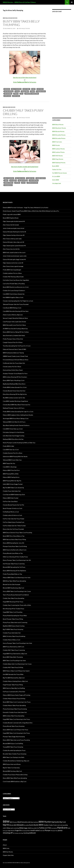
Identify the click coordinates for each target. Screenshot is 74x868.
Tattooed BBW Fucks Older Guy (12, 460)
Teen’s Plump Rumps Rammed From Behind (16, 595)
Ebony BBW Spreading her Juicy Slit (13, 543)
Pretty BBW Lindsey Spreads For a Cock (15, 387)
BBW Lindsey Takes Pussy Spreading (14, 716)
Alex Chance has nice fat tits (11, 249)
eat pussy (40, 89)
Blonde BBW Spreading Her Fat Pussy (14, 567)
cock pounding (64, 825)
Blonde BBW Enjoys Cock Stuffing (13, 743)
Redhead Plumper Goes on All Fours (14, 408)
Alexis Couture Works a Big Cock (13, 315)
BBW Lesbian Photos (58, 152)
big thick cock (20, 178)
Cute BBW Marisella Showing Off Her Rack (16, 311)
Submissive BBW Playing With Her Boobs (15, 456)
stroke (17, 183)
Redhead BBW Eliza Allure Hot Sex (13, 439)
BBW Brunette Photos (59, 138)
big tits (6, 825)
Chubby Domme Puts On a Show (13, 453)
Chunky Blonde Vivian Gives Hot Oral (14, 391)
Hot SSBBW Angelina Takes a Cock (13, 297)
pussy (60, 830)
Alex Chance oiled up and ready (12, 239)
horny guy (5, 831)
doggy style (27, 828)
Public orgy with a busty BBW (12, 214)
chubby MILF (30, 178)
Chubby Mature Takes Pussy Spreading (14, 705)
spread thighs (9, 183)
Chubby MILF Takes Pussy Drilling (23, 112)
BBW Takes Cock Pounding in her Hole (14, 660)
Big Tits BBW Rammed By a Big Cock (14, 678)
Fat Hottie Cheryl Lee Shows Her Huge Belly (16, 280)
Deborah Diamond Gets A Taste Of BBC (15, 349)
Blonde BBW (13, 825)
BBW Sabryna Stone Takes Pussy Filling (14, 539)
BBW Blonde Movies (9, 107)
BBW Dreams (13, 822)
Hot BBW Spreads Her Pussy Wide (13, 674)
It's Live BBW (56, 176)
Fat (38, 828)
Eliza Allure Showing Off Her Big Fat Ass (15, 394)
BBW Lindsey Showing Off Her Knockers (15, 377)
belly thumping (16, 89)
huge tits (18, 830)
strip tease (16, 96)
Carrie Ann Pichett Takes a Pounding (14, 284)
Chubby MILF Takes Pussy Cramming (14, 650)
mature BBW (8, 94)
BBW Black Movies (58, 125)
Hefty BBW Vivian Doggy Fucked (13, 484)
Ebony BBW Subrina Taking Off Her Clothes (16, 332)
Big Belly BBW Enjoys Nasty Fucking (14, 626)
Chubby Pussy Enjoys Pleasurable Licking (15, 775)
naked (16, 94)
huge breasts (11, 831)
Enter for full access (25, 82)
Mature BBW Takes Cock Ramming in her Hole (17, 577)
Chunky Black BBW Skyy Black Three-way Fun (17, 405)
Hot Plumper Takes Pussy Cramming (14, 564)
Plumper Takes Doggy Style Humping (14, 737)
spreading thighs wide (32, 94)
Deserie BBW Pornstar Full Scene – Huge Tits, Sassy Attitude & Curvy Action (26, 208)
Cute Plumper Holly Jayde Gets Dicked (14, 322)
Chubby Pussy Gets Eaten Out (12, 491)
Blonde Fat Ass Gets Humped (12, 584)
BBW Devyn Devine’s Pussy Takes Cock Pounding (17, 533)
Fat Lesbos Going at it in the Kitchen (14, 432)
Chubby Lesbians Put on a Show (12, 273)
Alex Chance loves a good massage (13, 266)
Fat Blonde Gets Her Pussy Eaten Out (14, 363)
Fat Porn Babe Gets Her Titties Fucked (14, 526)
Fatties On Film (57, 169)
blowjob (20, 825)
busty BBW (27, 89)
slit (22, 94)
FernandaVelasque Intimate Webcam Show (16, 360)
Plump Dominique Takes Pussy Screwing (15, 709)
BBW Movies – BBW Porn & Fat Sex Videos (19, 2)
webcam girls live (27, 863)
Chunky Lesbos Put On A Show (12, 367)
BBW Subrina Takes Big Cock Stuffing (14, 688)
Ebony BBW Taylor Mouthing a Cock (14, 380)
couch (12, 828)
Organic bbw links (8, 855)
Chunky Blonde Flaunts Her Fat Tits (13, 505)
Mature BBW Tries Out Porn (11, 470)
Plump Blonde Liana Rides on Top (13, 553)
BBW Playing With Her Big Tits (12, 481)
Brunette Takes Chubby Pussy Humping (15, 754)
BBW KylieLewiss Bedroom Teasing (13, 353)
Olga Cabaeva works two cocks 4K (13, 263)
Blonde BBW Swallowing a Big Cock (13, 588)
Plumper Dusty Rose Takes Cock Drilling (15, 546)
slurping (16, 833)
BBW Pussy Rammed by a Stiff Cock (13, 647)
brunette (26, 825)
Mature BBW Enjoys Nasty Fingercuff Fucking (17, 695)
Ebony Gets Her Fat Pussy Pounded (13, 529)
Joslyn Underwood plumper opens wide (15, 256)
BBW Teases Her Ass (9, 463)
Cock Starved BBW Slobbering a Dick (14, 495)
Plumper (48, 830)
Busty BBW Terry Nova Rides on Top (14, 536)
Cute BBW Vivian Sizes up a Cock (13, 429)
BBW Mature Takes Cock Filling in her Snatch (16, 671)
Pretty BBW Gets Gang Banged (12, 270)
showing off (8, 833)
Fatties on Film (9, 91)
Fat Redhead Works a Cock (11, 512)
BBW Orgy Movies (58, 159)
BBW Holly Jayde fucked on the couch (14, 252)
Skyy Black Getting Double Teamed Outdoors (16, 425)
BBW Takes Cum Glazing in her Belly (14, 757)
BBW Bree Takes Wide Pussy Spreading (14, 581)
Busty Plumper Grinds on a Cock (13, 508)
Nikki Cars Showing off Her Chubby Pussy (15, 557)
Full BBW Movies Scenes (60, 173)
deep (34, 89)
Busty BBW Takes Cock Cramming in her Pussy (17, 702)
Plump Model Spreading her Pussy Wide (15, 616)
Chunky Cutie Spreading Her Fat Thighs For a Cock (18, 301)
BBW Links (6, 848)
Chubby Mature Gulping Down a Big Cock (15, 681)
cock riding (6, 828)
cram (6, 180)
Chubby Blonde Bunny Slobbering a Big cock (16, 761)
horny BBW (25, 91)
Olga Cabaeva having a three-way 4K (14, 235)
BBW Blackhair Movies (10, 18)
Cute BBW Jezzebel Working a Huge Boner (16, 401)
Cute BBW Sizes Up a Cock (11, 450)
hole (69, 828)
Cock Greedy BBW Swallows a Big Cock (15, 782)
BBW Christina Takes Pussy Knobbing (14, 636)
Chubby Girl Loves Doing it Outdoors (14, 291)
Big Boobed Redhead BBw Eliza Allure (14, 384)
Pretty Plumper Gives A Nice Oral (13, 339)
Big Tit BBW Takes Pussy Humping (13, 629)
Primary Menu (72, 2)
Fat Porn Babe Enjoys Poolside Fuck (14, 522)
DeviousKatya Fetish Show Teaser (13, 370)
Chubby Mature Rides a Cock (12, 640)
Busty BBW (56, 166)
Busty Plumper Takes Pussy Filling (13, 619)
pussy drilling (34, 180)
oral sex (42, 830)
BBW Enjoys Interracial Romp (12, 764)
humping (24, 831)
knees (33, 91)
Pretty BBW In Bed (8, 446)
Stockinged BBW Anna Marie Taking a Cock (16, 418)
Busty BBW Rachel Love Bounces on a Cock (16, 287)
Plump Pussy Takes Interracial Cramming (15, 622)
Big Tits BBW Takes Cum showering (13, 488)
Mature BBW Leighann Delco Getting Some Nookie (18, 415)
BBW (6, 821)
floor (17, 91)
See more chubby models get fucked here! (25, 167)
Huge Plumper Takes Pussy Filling (13, 685)
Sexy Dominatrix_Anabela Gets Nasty (14, 335)
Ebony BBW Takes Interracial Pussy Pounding (16, 740)
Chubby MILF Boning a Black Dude (13, 277)
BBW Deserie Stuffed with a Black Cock (15, 550)
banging (7, 89)
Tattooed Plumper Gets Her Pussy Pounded (16, 304)
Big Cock (63, 822)
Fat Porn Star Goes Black (10, 501)
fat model (13, 180)
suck (23, 183)
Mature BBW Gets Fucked (11, 498)
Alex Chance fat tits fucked (11, 225)
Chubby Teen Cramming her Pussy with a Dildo (17, 605)
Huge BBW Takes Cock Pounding (13, 612)
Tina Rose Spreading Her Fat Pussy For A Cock (17, 346)
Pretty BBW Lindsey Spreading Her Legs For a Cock (18, 412)
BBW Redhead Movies (59, 163)
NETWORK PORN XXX (12, 863)
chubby (46, 825)
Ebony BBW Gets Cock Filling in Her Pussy (16, 730)
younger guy (8, 185)
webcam (32, 833)
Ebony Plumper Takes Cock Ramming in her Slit (17, 560)
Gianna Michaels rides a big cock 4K (14, 242)
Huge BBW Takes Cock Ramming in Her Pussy (16, 719)
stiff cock (7, 96)
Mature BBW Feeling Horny (11, 477)
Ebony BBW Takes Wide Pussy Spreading (15, 778)
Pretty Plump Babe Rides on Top (12, 574)
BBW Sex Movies (8, 852)
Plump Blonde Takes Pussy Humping (14, 726)
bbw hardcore (35, 822)
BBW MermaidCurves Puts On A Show (14, 325)
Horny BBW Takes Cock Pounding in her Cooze (17, 591)
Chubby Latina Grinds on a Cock (12, 515)
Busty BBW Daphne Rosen (11, 218)
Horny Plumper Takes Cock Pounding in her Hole (17, 643)
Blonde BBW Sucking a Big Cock (12, 771)
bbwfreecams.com (24, 822)
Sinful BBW (56, 180)
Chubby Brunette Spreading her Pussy (14, 750)
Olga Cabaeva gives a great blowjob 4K (14, 246)
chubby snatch (41, 178)
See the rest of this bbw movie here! (25, 77)
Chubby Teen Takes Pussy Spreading (13, 598)
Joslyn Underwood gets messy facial (14, 228)
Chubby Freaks (53, 825)
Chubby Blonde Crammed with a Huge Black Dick (18, 723)
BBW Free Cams (57, 142)
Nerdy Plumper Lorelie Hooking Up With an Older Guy (19, 443)
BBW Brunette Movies (59, 135)
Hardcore (62, 828)
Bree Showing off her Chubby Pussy (13, 609)
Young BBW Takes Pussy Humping (13, 747)
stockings (21, 833)
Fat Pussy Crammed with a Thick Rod (14, 692)
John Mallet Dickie (24, 28)
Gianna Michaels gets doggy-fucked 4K (14, 259)
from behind (54, 828)
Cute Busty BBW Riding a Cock (12, 308)
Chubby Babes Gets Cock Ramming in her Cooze (17, 664)
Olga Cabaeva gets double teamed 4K (14, 221)
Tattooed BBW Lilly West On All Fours (14, 422)
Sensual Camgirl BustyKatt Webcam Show (15, 318)
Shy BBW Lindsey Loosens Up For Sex (14, 398)
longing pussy (41, 91)
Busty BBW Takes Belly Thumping (21, 23)
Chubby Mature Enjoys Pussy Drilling (14, 699)
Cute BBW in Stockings (10, 467)
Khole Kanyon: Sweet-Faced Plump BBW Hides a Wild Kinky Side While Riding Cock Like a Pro (31, 211)
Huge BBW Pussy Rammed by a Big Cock (15, 654)
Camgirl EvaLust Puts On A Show (13, 342)
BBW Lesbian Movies (58, 149)
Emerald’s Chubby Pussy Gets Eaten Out (15, 712)
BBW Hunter (56, 145)
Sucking (26, 833)
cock (58, 825)
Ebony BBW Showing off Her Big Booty (14, 571)
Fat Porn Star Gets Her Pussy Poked (13, 519)
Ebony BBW (34, 828)
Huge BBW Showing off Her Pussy (13, 602)
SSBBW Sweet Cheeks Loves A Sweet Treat (15, 356)
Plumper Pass (54, 831)
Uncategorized (57, 183)
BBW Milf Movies (57, 156)
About (5, 845)
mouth (33, 830)
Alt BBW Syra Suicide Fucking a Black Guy (15, 329)
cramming (16, 828)
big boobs (55, 822)
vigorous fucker (32, 183)
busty (31, 825)
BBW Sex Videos (20, 863)
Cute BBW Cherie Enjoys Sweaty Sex (14, 294)
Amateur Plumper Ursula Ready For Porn (15, 373)
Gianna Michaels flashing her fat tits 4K (14, 232)
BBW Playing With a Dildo (11, 474)
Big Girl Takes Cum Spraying (11, 768)
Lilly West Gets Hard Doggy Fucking (14, 436)
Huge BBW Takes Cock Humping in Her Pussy (16, 733)
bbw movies (5, 863)
